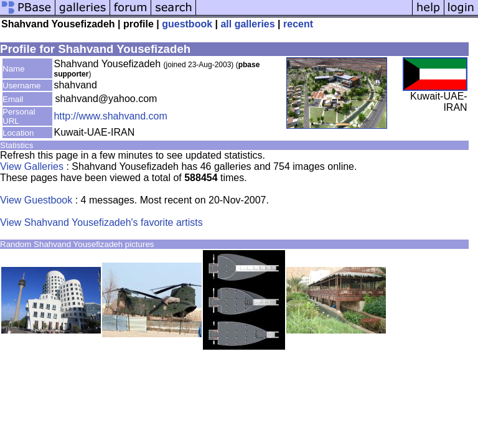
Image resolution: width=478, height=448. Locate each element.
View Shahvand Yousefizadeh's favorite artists (101, 222)
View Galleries (32, 166)
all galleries (247, 24)
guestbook (187, 24)
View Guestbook (36, 200)
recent (298, 24)
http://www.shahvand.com (110, 116)
